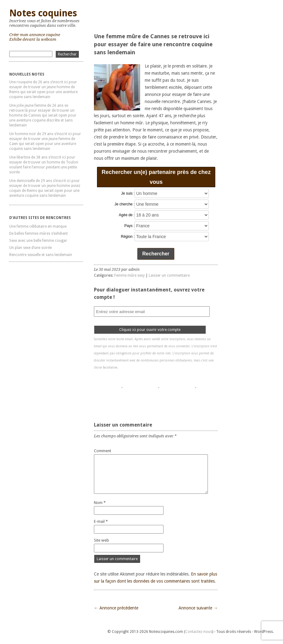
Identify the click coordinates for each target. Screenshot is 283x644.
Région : (128, 237)
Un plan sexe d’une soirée (30, 248)
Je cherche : (125, 204)
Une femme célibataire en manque (38, 226)
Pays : (129, 226)
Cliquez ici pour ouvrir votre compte (150, 330)
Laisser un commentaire (169, 275)
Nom (100, 503)
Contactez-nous (199, 632)
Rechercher (156, 254)
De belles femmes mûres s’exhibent (38, 233)
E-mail (101, 521)
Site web (101, 540)
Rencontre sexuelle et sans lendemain (41, 255)
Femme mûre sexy (129, 275)
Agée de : (127, 215)
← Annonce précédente (116, 608)
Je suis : (128, 193)
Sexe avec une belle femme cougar (38, 241)
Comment (103, 451)
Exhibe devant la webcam (33, 39)
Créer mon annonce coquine (35, 35)
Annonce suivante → (198, 608)
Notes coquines (43, 13)
